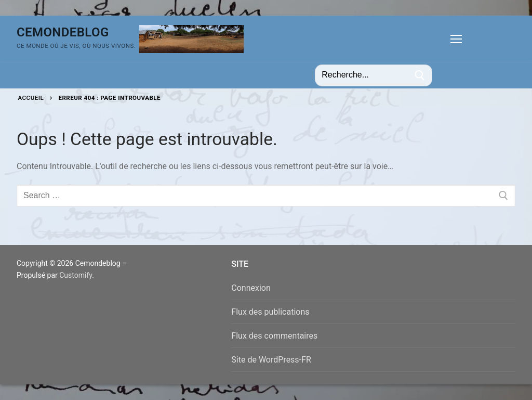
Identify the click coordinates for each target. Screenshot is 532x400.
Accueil (31, 98)
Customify (76, 275)
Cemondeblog (63, 32)
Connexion (251, 288)
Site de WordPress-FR (271, 360)
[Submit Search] (420, 75)
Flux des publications (270, 312)
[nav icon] (456, 39)
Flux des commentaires (274, 336)
